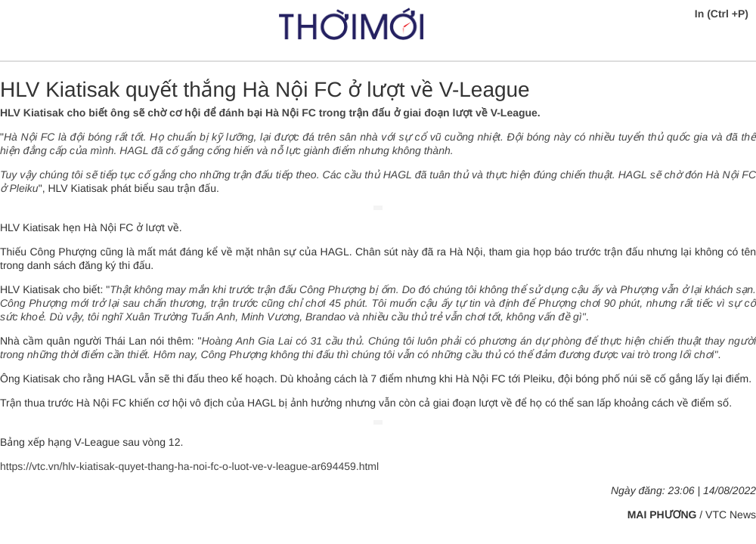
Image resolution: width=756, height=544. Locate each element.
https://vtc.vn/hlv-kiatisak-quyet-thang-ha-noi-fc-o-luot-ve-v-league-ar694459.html (189, 466)
